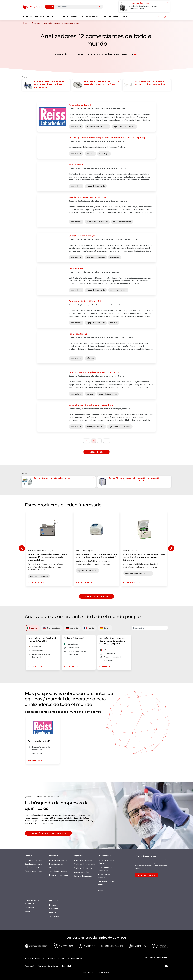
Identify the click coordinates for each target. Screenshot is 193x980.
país (135, 54)
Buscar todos (97, 452)
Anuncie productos (81, 872)
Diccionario (30, 908)
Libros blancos (55, 913)
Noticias (53, 905)
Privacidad (66, 966)
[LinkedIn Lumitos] (166, 966)
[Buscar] (100, 7)
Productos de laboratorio (84, 864)
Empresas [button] (40, 16)
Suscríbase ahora (146, 875)
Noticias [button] (28, 16)
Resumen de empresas (59, 875)
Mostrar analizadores (97, 596)
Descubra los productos (83, 860)
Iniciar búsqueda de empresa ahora (48, 833)
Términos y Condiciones (48, 966)
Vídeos (28, 912)
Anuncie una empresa (58, 871)
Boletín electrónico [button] (119, 16)
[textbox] (150, 628)
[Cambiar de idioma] (165, 17)
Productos (54, 909)
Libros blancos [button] (69, 16)
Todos (49, 7)
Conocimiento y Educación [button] (93, 16)
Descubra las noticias (34, 860)
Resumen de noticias (33, 871)
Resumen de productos (83, 876)
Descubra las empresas (59, 860)
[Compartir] (158, 17)
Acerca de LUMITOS (56, 958)
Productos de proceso (83, 868)
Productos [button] (53, 16)
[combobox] (150, 628)
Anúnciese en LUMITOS (34, 958)
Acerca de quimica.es (76, 958)
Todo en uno (54, 917)
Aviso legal (29, 966)
